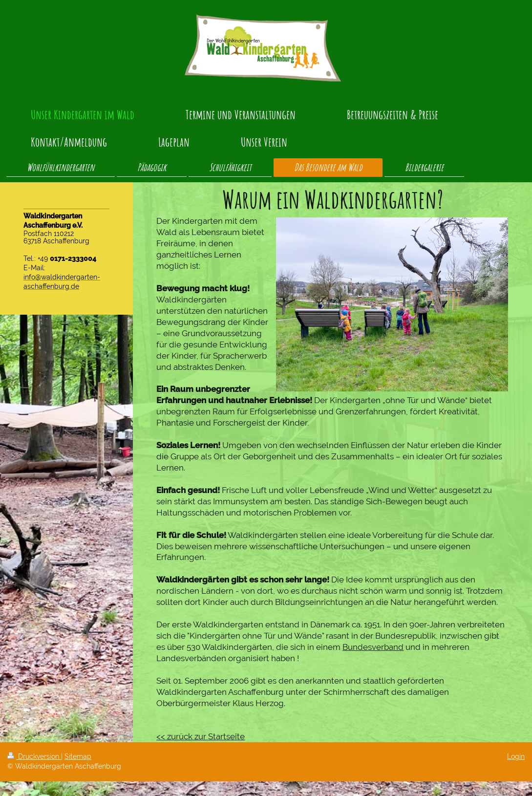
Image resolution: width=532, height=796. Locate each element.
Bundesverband (373, 647)
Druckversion (34, 756)
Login (516, 756)
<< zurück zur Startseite (201, 736)
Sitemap (78, 756)
